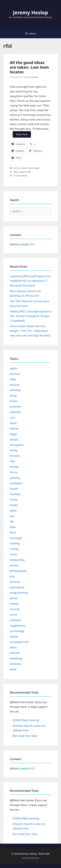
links (13, 527)
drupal (14, 439)
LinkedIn (24, 244)
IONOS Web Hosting (26, 720)
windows (15, 664)
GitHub (14, 244)
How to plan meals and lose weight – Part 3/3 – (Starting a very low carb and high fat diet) (30, 331)
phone (14, 565)
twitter (14, 636)
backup (14, 385)
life (12, 521)
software (15, 620)
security (15, 609)
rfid (29, 172)
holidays (15, 494)
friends (14, 467)
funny (14, 472)
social (13, 614)
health (14, 489)
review (14, 604)
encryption (17, 445)
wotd (13, 669)
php (12, 576)
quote (14, 598)
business (15, 406)
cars (12, 417)
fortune (17, 168)
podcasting (17, 587)
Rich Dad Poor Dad (25, 736)
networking (17, 560)
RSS (33, 244)
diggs (13, 434)
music (14, 554)
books (14, 401)
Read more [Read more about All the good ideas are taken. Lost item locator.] (22, 134)
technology (34, 168)
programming (19, 593)
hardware (16, 483)
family (14, 450)
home (14, 499)
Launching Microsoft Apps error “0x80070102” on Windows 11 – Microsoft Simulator (30, 281)
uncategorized (19, 642)
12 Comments (20, 176)
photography (18, 571)
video (13, 647)
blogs (13, 395)
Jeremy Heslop (30, 13)
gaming (15, 478)
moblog (15, 543)
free (12, 461)
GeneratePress (30, 858)
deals (13, 423)
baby (13, 379)
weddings (16, 658)
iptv (12, 516)
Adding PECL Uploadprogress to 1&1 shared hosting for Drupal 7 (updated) (30, 316)
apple (13, 368)
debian (14, 428)
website (15, 653)
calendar (15, 412)
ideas (24, 168)
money (14, 549)
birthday (15, 390)
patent (23, 172)
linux (13, 532)
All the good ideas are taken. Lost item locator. (29, 67)
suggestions (18, 625)
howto (14, 505)
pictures (15, 582)
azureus (15, 374)
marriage (16, 538)
